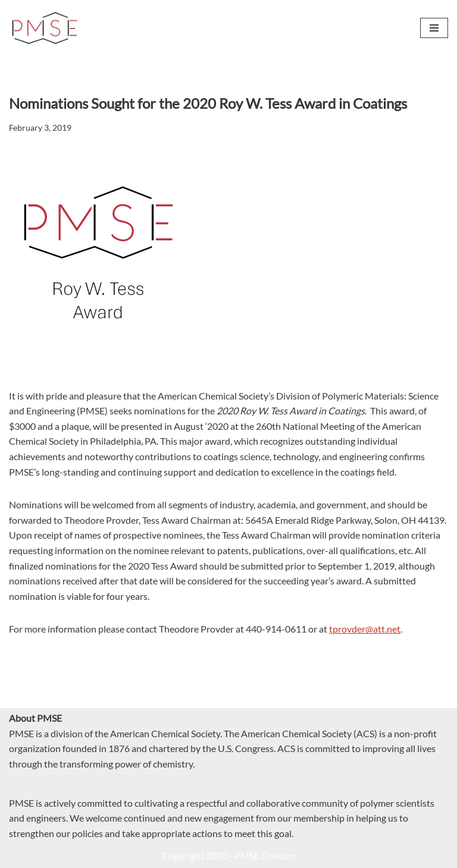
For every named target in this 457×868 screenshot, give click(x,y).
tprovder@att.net (365, 629)
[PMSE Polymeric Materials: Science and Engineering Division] (45, 28)
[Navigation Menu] (434, 28)
